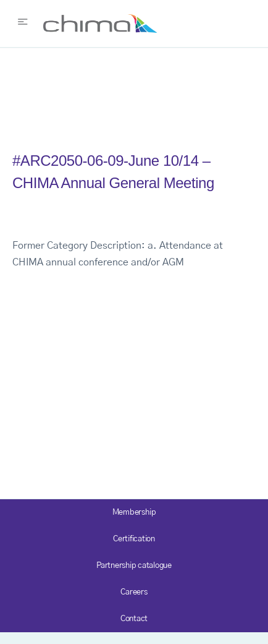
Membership (134, 513)
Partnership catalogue (134, 566)
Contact (134, 619)
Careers (134, 592)
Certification (134, 539)
